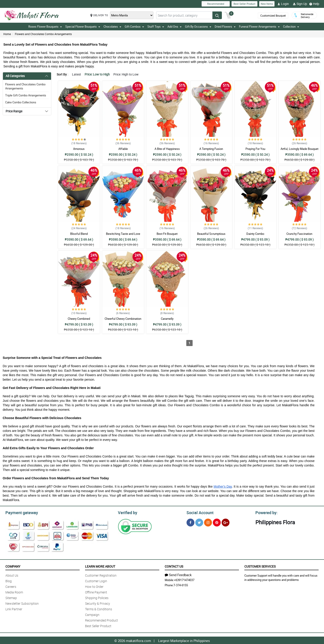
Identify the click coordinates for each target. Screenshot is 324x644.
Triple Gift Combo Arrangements (26, 95)
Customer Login (96, 580)
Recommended (216, 4)
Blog (9, 580)
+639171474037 (184, 579)
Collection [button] (291, 27)
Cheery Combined (79, 319)
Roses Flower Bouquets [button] (45, 27)
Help (314, 4)
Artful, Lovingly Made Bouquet (299, 149)
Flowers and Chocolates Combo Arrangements (43, 34)
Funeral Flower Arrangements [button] (259, 27)
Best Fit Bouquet (167, 234)
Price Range (14, 111)
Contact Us (174, 566)
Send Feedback (178, 574)
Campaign (92, 614)
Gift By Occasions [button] (198, 27)
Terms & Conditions (99, 608)
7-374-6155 (181, 584)
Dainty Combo (255, 234)
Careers (11, 586)
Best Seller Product (244, 4)
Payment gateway (20, 512)
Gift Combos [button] (134, 27)
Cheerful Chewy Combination (123, 319)
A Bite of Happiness (167, 149)
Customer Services (260, 566)
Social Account (199, 512)
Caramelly (167, 319)
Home (7, 34)
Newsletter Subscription (22, 603)
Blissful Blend (79, 234)
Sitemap (11, 597)
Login (283, 4)
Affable (123, 149)
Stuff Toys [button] (156, 27)
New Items (267, 4)
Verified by (127, 512)
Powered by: (265, 512)
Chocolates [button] (112, 27)
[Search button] (217, 15)
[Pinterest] (217, 522)
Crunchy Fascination (299, 234)
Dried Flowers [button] (225, 27)
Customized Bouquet (273, 16)
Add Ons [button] (174, 27)
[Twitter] (199, 522)
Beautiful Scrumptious (211, 234)
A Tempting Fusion (211, 149)
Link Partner (14, 608)
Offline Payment (96, 592)
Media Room (14, 592)
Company (13, 566)
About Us (12, 575)
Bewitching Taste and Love (123, 234)
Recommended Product (101, 620)
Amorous (79, 149)
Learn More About (100, 566)
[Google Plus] (226, 522)
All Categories (15, 76)
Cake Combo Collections (21, 102)
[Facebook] (190, 522)
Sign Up (300, 4)
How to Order (94, 586)
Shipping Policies (97, 597)
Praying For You (255, 149)
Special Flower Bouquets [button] (83, 27)
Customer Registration (101, 575)
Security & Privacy (98, 603)
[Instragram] (208, 522)
